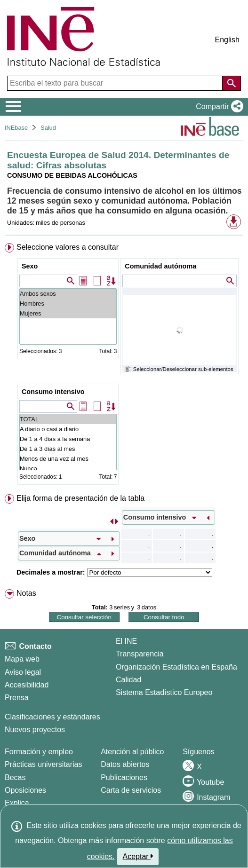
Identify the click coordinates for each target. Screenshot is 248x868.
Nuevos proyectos (35, 730)
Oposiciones (25, 790)
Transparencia (140, 654)
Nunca (68, 469)
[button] (218, 107)
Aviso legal (23, 672)
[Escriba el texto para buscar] (116, 83)
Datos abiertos (125, 764)
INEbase (16, 128)
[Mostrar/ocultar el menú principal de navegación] (13, 107)
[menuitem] (124, 366)
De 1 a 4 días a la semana (68, 439)
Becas (15, 777)
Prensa (17, 698)
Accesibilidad (27, 685)
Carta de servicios (131, 790)
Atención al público (132, 752)
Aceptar (138, 856)
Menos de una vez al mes (68, 459)
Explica (17, 803)
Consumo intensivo (53, 392)
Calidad (128, 680)
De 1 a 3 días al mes (68, 449)
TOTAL (68, 419)
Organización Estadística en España (176, 667)
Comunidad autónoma (160, 266)
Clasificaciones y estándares (52, 717)
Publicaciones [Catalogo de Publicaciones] (124, 777)
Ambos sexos (68, 294)
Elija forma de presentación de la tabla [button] (80, 498)
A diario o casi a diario (68, 429)
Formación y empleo (39, 752)
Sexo (30, 266)
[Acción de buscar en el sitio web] (232, 83)
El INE (126, 641)
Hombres (68, 304)
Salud (48, 128)
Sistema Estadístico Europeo (164, 692)
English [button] (227, 40)
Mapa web (22, 659)
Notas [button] (26, 593)
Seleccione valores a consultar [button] (68, 247)
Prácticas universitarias (44, 764)
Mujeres (68, 313)
